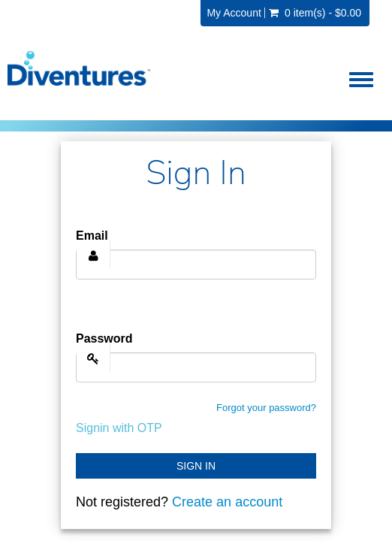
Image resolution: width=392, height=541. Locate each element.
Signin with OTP (119, 428)
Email (92, 236)
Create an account (227, 502)
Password (104, 339)
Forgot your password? (266, 408)
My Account (234, 13)
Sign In (196, 466)
